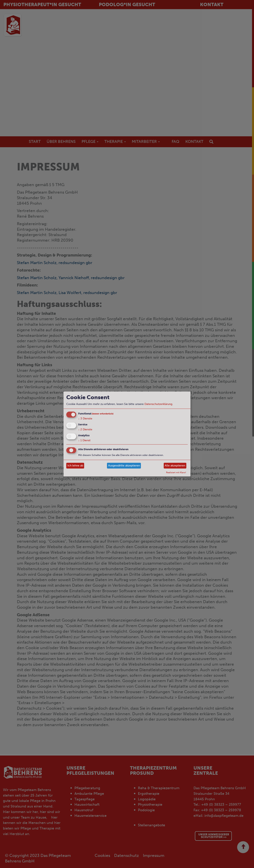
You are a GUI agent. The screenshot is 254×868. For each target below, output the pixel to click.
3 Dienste (85, 419)
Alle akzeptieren (175, 466)
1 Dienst (84, 440)
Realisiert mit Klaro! (176, 472)
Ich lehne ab (75, 466)
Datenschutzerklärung (158, 404)
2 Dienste (85, 429)
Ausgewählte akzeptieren (124, 466)
